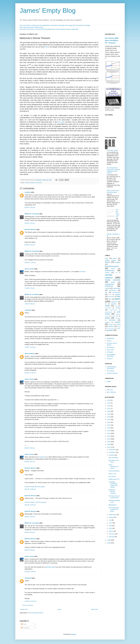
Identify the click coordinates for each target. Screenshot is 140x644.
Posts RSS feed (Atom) (27, 29)
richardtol (28, 310)
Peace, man (112, 474)
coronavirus (109, 284)
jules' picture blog (25, 27)
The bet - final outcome (117, 213)
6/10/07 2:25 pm (30, 223)
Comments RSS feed (41, 29)
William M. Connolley (32, 214)
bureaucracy (110, 270)
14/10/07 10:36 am (31, 601)
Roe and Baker (113, 458)
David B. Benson (30, 229)
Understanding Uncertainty (111, 368)
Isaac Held (110, 350)
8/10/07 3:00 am (30, 448)
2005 (109, 543)
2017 (109, 420)
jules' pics (110, 390)
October (112, 455)
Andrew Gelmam (112, 373)
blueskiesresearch (112, 266)
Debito (109, 382)
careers (107, 273)
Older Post (95, 609)
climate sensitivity (30, 182)
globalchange (50, 567)
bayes (115, 258)
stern (119, 326)
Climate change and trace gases (35, 487)
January (112, 537)
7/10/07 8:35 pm (30, 304)
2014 (109, 428)
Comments (25, 628)
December (112, 450)
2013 (109, 431)
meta (116, 306)
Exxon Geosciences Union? (113, 466)
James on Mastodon (72, 29)
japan (118, 299)
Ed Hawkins (111, 347)
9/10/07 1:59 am (30, 517)
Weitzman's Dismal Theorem (112, 492)
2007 (109, 447)
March (111, 531)
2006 (109, 540)
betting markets (111, 260)
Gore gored (112, 476)
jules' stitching (111, 392)
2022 (109, 406)
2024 (109, 400)
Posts (24, 624)
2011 (109, 436)
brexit (113, 268)
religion (111, 324)
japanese (114, 302)
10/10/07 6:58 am (30, 572)
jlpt (106, 304)
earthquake (117, 288)
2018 (109, 417)
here (47, 47)
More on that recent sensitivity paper (113, 191)
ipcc (110, 299)
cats (116, 273)
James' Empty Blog (48, 11)
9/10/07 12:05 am (30, 505)
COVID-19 (109, 286)
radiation (107, 322)
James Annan (29, 269)
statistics (111, 326)
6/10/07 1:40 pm (30, 207)
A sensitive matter (112, 150)
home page (69, 25)
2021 (109, 409)
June (111, 523)
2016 (109, 422)
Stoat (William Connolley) (111, 355)
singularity (42, 457)
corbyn (113, 282)
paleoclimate (109, 312)
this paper (61, 122)
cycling (107, 288)
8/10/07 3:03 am (30, 462)
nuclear (118, 308)
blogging (118, 262)
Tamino (109, 341)
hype (118, 296)
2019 (109, 414)
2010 (109, 439)
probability (112, 320)
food (110, 294)
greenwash (111, 296)
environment (116, 292)
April (111, 528)
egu (106, 292)
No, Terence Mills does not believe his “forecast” (112, 40)
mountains (108, 308)
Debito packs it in (114, 479)
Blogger (74, 634)
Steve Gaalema (30, 353)
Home (59, 609)
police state (115, 316)
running (118, 324)
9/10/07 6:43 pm (30, 532)
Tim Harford (110, 371)
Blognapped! (112, 505)
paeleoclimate (113, 310)
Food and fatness (114, 471)
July (110, 520)
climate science (109, 276)
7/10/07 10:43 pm (30, 347)
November (112, 452)
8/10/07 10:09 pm (30, 489)
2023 (109, 403)
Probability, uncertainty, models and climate (113, 485)
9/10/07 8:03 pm (30, 550)
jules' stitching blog (37, 27)
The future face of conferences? (114, 497)
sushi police (110, 328)
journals (114, 304)
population (118, 318)
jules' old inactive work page (81, 25)
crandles (28, 192)
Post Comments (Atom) (36, 613)
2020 (109, 411)
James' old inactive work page (55, 25)
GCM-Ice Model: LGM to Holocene (35, 502)
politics (108, 318)
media (107, 306)
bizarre (108, 262)
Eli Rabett (110, 352)
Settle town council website (57, 29)
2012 (109, 433)
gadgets (118, 294)
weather (110, 330)
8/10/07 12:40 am (30, 373)
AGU (107, 258)
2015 (109, 425)
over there (82, 272)
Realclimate (110, 338)
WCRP (118, 328)
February (112, 534)
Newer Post (24, 609)
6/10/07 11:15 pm (30, 262)
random (117, 322)
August (111, 517)
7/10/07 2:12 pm (30, 288)
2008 (109, 444)
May (110, 526)
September (113, 515)
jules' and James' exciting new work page (33, 25)
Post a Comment (28, 605)
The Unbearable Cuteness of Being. (114, 509)
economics (39, 182)
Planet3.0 (110, 359)
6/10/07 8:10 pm (30, 245)
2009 (109, 442)
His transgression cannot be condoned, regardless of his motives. (113, 170)
